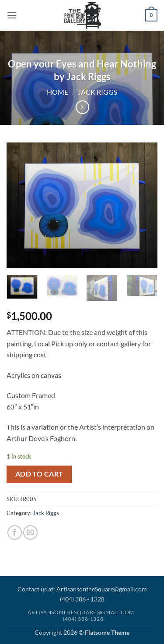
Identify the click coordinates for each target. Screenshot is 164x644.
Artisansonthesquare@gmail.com (81, 612)
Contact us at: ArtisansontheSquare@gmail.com (82, 589)
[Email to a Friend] (30, 532)
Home (58, 92)
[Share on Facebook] (15, 532)
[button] (12, 15)
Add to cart (39, 474)
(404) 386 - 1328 (82, 599)
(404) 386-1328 (83, 619)
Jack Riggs (98, 92)
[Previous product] (82, 107)
